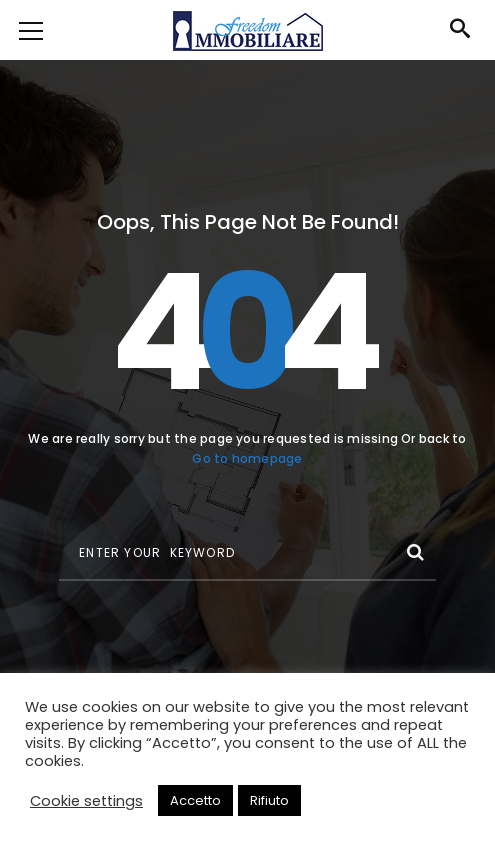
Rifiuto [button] (269, 800)
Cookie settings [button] (86, 801)
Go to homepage (247, 458)
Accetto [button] (195, 800)
